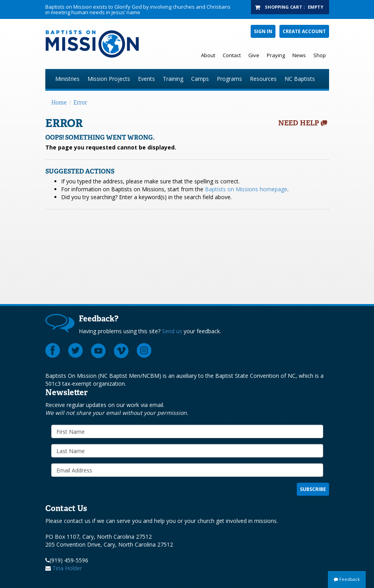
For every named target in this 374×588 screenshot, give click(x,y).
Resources (263, 79)
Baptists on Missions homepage (246, 189)
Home (59, 103)
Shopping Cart (284, 7)
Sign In (263, 31)
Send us (172, 331)
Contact (232, 55)
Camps (200, 79)
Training (173, 79)
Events (146, 79)
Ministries (67, 79)
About (208, 55)
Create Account (304, 31)
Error (80, 103)
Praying (276, 55)
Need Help (299, 123)
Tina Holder (67, 568)
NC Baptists (300, 79)
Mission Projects (109, 79)
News (299, 55)
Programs (229, 79)
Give (254, 55)
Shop (320, 55)
